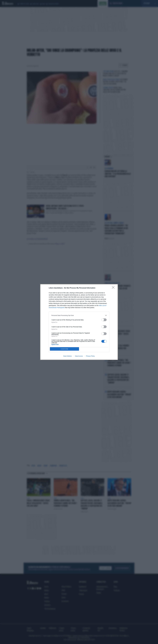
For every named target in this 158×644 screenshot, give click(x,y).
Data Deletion (68, 356)
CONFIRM (64, 349)
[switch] (104, 320)
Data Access (79, 356)
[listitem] (79, 315)
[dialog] (79, 322)
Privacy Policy (90, 356)
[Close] (114, 288)
